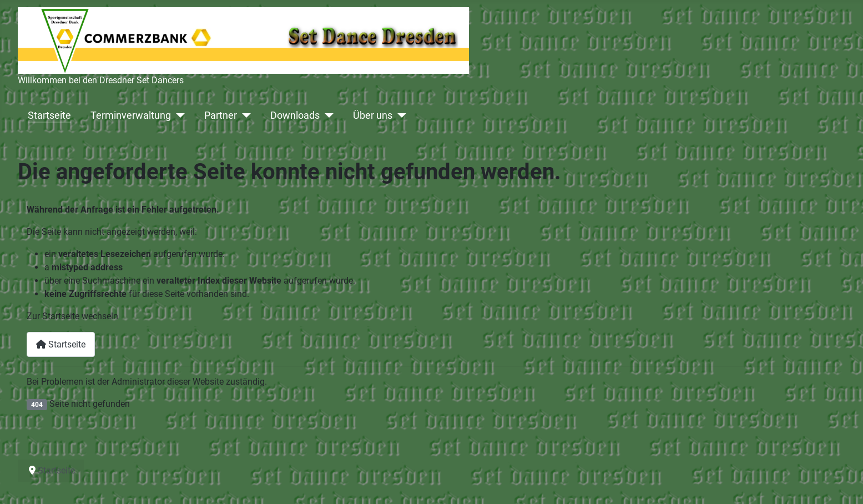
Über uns (373, 115)
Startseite (49, 115)
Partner (221, 115)
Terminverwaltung (131, 115)
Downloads (295, 115)
